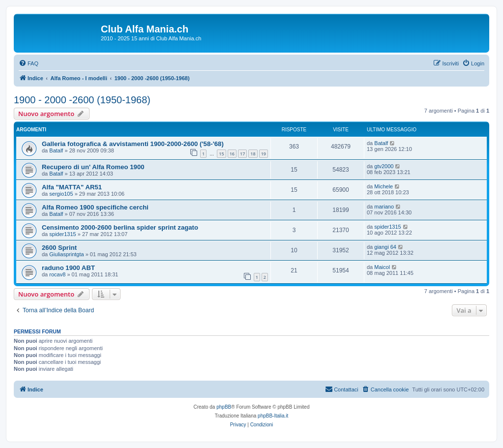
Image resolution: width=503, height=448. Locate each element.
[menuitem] (29, 63)
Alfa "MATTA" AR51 (72, 187)
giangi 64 (385, 247)
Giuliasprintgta (66, 254)
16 (232, 154)
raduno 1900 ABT (68, 268)
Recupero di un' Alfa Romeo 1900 (93, 167)
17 (242, 154)
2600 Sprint (59, 248)
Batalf (56, 150)
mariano (384, 207)
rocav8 (57, 274)
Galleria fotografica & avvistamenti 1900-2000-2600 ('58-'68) (133, 144)
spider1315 (62, 234)
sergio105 (61, 194)
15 (221, 154)
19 (264, 154)
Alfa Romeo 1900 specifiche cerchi (95, 207)
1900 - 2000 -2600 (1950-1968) (82, 100)
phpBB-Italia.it (273, 416)
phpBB (224, 407)
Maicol (382, 267)
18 (253, 154)
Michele (384, 186)
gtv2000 (384, 166)
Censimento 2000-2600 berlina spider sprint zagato (120, 227)
